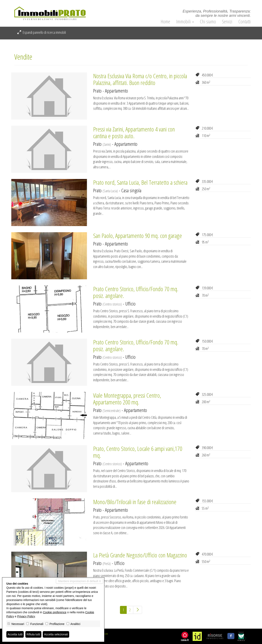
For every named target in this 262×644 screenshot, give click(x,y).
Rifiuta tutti (33, 634)
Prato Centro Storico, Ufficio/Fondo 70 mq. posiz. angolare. (136, 292)
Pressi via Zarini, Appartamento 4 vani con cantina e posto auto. (134, 132)
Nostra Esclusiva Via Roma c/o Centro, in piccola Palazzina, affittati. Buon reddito (140, 79)
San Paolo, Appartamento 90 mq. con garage (138, 236)
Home (165, 22)
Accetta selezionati (56, 634)
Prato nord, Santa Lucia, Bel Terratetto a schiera (140, 182)
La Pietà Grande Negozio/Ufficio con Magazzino (140, 555)
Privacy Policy (26, 616)
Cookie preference (55, 612)
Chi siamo (208, 22)
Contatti (245, 22)
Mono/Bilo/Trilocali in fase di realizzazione (135, 502)
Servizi (227, 22)
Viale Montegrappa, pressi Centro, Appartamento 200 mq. (127, 399)
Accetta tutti (15, 634)
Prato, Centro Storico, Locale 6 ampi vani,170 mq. (138, 452)
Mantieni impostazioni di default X (80, 581)
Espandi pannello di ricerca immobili (42, 32)
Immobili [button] (185, 22)
